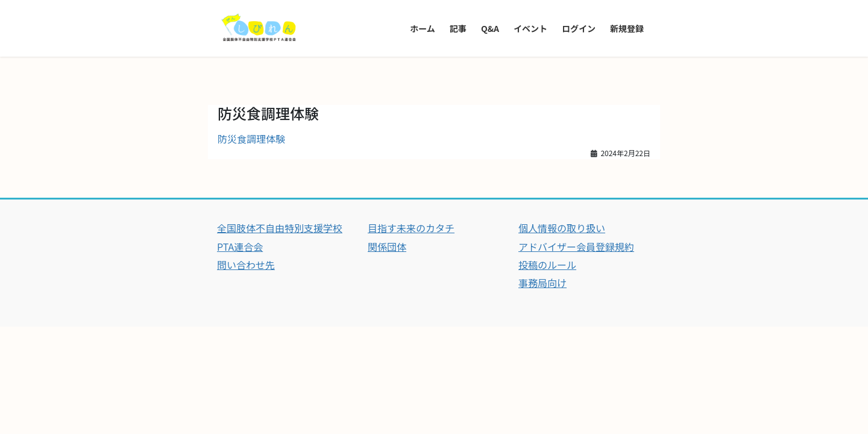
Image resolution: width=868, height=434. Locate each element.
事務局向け (542, 283)
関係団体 (387, 247)
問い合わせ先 (246, 265)
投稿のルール (547, 265)
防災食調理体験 (251, 139)
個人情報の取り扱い (562, 228)
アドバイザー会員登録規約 (576, 247)
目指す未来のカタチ (411, 228)
